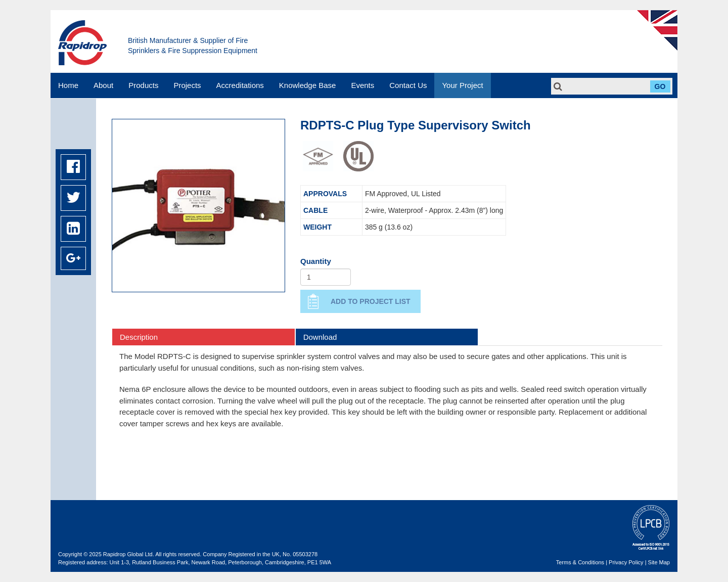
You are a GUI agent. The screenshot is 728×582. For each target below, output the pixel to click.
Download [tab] (320, 337)
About (103, 85)
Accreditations (240, 85)
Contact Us (408, 85)
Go (660, 86)
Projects (187, 85)
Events (362, 85)
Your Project (462, 85)
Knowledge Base (308, 85)
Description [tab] (139, 337)
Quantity (316, 261)
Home (68, 85)
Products (143, 85)
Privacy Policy (626, 562)
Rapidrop (82, 43)
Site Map (659, 562)
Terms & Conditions (580, 562)
